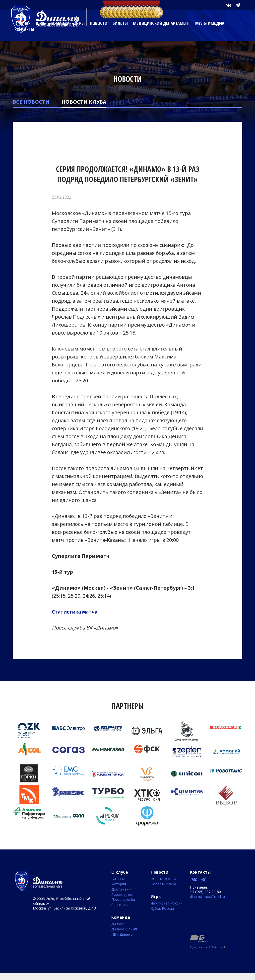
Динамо (118, 924)
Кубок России (162, 909)
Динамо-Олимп (124, 929)
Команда (60, 23)
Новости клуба (84, 102)
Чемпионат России (167, 903)
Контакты (24, 29)
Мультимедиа (210, 23)
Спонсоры (120, 905)
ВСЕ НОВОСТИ (31, 102)
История (119, 884)
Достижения (122, 889)
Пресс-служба (123, 900)
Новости (99, 23)
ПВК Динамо (122, 935)
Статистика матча (77, 612)
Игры (80, 23)
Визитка (118, 879)
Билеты (120, 23)
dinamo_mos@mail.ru (207, 896)
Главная (23, 23)
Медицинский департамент (161, 23)
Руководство (122, 895)
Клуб (41, 23)
